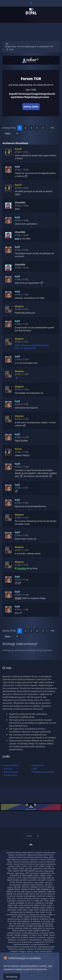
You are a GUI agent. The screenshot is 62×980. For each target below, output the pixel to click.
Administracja (11, 772)
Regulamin (38, 765)
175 (52, 128)
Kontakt (8, 769)
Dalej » (8, 133)
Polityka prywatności (44, 772)
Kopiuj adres (31, 107)
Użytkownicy (11, 775)
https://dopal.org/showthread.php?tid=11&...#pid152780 (32, 347)
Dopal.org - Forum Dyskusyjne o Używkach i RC (29, 46)
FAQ (35, 769)
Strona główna (12, 765)
